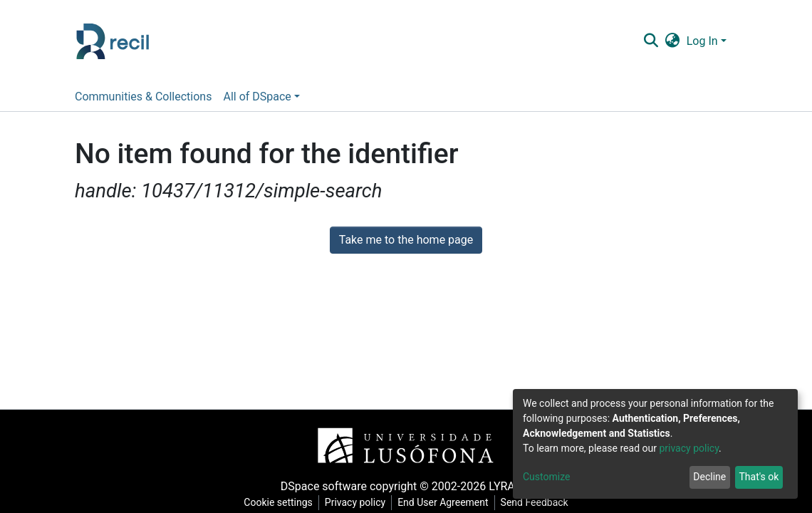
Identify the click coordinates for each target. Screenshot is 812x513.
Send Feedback (535, 502)
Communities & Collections (143, 97)
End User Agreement (443, 502)
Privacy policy (355, 502)
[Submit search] (651, 41)
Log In (702, 41)
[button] (672, 41)
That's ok (759, 477)
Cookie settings (278, 502)
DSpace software (324, 486)
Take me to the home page (406, 240)
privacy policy (689, 448)
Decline (709, 477)
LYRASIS (510, 486)
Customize (546, 477)
